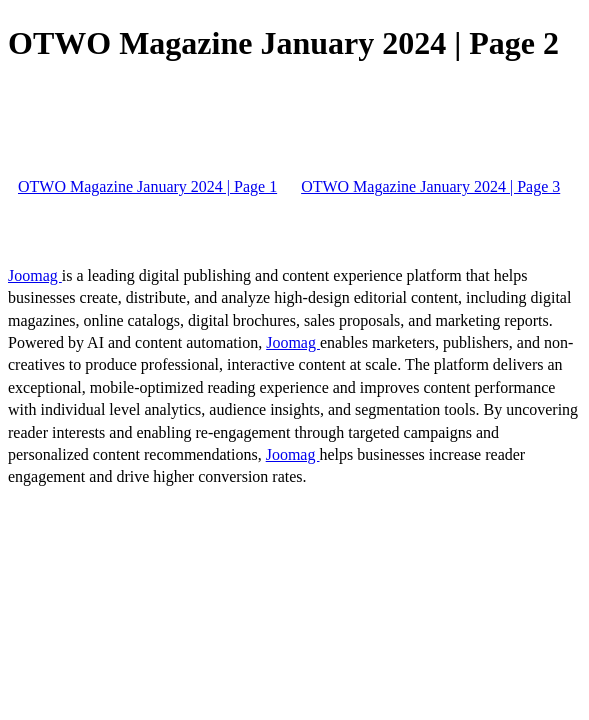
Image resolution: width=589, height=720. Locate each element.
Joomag (35, 275)
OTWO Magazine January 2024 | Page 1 (147, 186)
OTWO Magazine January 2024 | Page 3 (430, 186)
